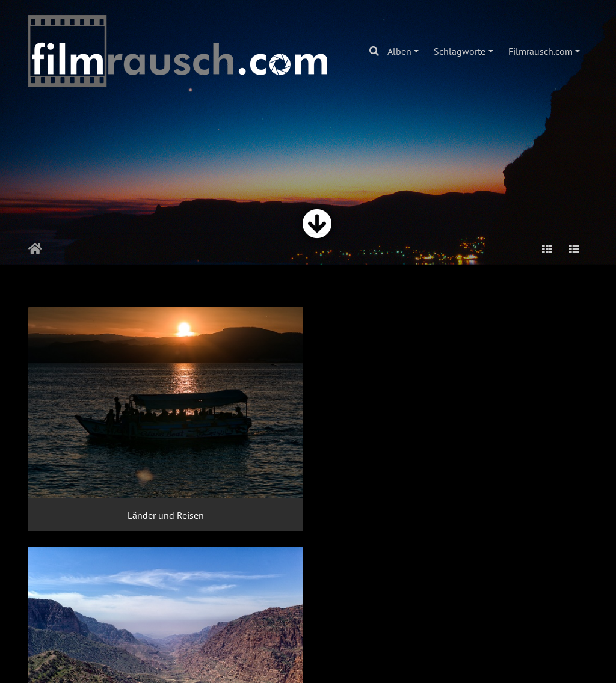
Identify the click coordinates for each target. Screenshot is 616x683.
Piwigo (283, 663)
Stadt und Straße (115, 615)
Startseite (35, 249)
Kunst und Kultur (500, 446)
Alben (399, 51)
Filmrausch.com (541, 51)
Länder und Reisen (115, 446)
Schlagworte (460, 51)
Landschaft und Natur (308, 446)
